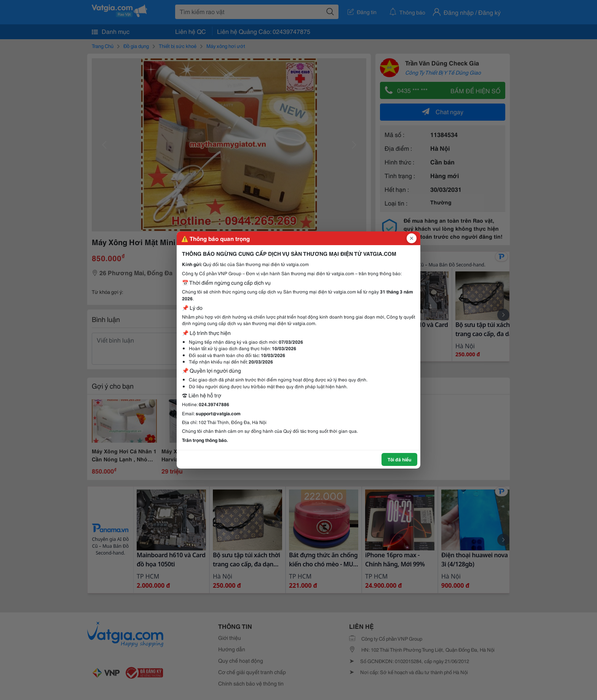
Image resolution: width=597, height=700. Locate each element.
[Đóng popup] (412, 238)
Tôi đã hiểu (399, 459)
